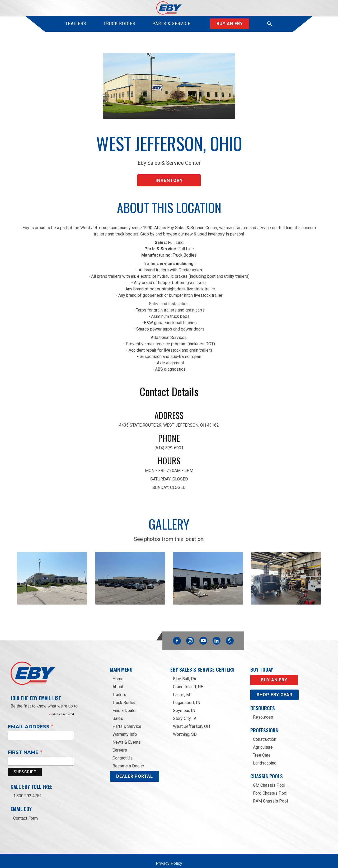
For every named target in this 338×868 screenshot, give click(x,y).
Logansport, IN (187, 689)
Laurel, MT (183, 681)
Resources (263, 704)
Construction (265, 726)
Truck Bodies (125, 689)
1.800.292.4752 (27, 783)
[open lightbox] (52, 572)
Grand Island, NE (188, 673)
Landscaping (265, 750)
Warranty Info (125, 721)
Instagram (190, 626)
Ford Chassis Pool (270, 780)
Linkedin (217, 626)
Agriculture (263, 734)
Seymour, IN (184, 697)
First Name (25, 739)
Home (118, 665)
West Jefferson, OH (191, 713)
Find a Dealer (125, 697)
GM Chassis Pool (269, 772)
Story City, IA (185, 705)
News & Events (127, 729)
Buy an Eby (230, 24)
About (118, 673)
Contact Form (25, 805)
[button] (270, 24)
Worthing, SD (185, 721)
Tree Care (262, 742)
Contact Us (123, 745)
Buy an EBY (274, 666)
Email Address (31, 713)
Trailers (119, 681)
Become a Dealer (128, 753)
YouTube (203, 626)
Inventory (169, 176)
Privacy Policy (169, 850)
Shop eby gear (274, 681)
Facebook (177, 626)
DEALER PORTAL (135, 763)
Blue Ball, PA (185, 665)
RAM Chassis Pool (270, 788)
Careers (120, 737)
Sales (118, 705)
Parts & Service (127, 713)
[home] (169, 8)
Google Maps (230, 628)
